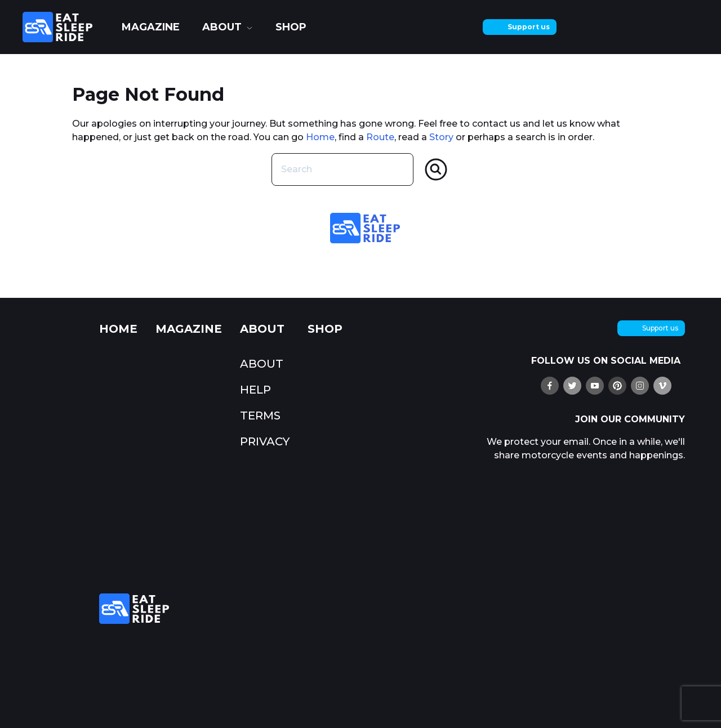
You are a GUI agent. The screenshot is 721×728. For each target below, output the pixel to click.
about (222, 27)
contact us (496, 124)
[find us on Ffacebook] (550, 386)
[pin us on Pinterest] (617, 386)
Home (320, 137)
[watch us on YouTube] (595, 386)
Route (380, 137)
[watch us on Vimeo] (662, 386)
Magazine (151, 27)
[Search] (436, 169)
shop (291, 27)
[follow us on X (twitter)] (572, 386)
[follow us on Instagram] (640, 386)
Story (441, 137)
